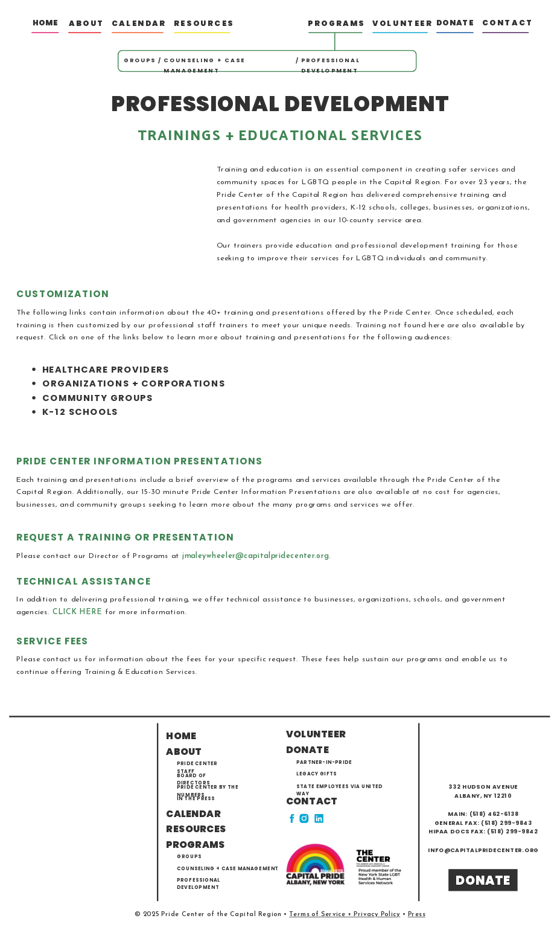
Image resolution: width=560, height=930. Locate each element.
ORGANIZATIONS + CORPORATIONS (134, 383)
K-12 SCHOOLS (80, 412)
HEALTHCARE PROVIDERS (106, 369)
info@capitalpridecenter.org (483, 849)
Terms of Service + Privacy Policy (345, 915)
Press (417, 915)
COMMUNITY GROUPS (98, 398)
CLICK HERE (78, 612)
